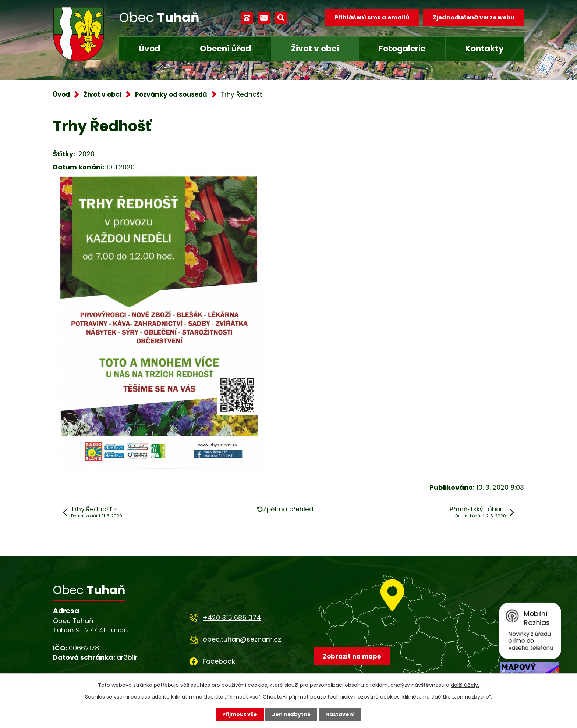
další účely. (465, 685)
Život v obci (315, 49)
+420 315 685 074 (232, 618)
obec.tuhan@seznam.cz (242, 639)
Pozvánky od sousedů (171, 94)
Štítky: (64, 154)
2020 (86, 154)
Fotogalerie (402, 49)
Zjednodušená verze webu (474, 17)
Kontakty (484, 49)
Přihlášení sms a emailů (372, 17)
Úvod (149, 49)
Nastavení (340, 714)
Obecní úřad (225, 49)
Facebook (219, 661)
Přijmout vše (240, 714)
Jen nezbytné (291, 714)
